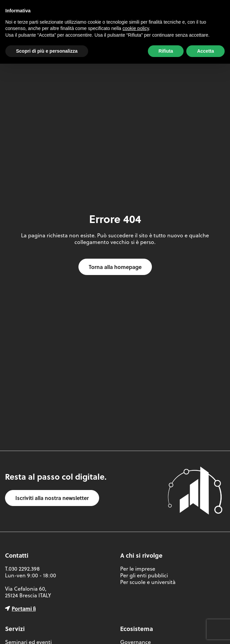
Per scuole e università (148, 582)
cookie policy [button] (136, 28)
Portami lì (24, 608)
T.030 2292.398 (22, 569)
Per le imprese (138, 569)
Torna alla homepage (115, 267)
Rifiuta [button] (166, 51)
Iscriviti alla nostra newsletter (52, 498)
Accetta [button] (205, 51)
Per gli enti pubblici (144, 575)
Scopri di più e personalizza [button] (47, 51)
